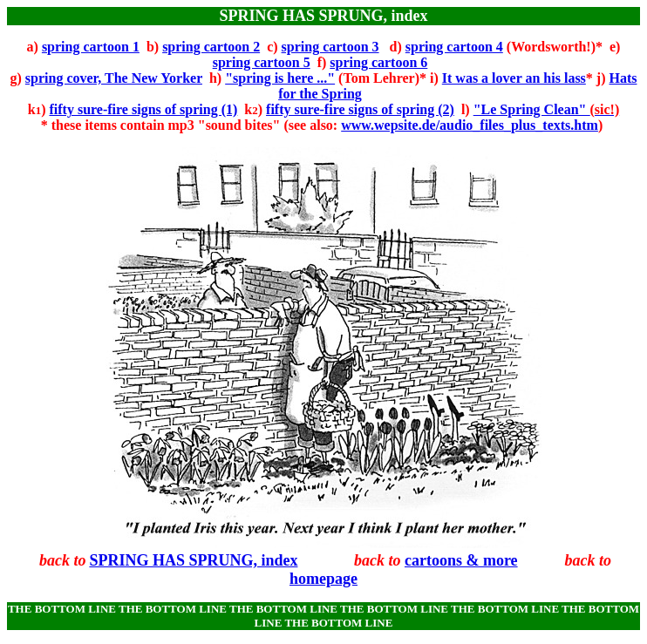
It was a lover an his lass (514, 78)
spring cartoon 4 (454, 47)
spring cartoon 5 (262, 62)
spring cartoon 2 (211, 47)
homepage (323, 579)
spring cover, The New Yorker (114, 78)
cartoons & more (461, 560)
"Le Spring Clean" (547, 109)
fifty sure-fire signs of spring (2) (360, 109)
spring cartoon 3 (330, 47)
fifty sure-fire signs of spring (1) (143, 109)
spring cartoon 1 (91, 47)
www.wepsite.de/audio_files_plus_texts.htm (470, 125)
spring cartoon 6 (378, 62)
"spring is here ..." (280, 78)
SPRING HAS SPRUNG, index (193, 560)
